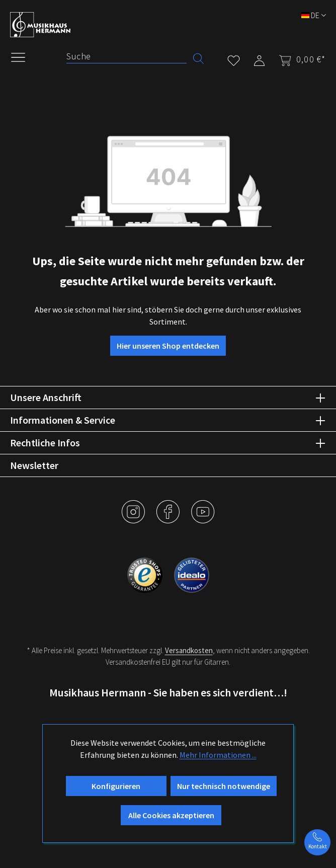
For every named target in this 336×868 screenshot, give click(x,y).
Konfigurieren (116, 786)
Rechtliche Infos (45, 443)
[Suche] (127, 56)
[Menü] (23, 56)
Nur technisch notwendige (224, 786)
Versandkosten (189, 650)
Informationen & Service (63, 420)
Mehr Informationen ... (218, 755)
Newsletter (34, 465)
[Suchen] (198, 58)
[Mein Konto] (259, 59)
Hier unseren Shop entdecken (168, 346)
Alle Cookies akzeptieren (171, 815)
